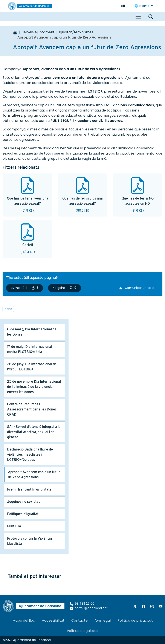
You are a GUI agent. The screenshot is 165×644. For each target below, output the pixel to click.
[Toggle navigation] (138, 17)
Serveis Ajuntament (38, 32)
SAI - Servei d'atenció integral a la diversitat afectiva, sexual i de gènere (34, 432)
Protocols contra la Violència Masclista (30, 541)
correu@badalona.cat (89, 608)
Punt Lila (14, 526)
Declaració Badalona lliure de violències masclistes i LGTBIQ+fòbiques (30, 454)
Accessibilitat (53, 620)
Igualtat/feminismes (76, 32)
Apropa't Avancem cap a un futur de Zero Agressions (34, 474)
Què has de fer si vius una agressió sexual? (82, 201)
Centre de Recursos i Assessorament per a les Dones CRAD (32, 409)
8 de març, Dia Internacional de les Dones (32, 332)
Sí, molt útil (24, 288)
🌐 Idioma (142, 6)
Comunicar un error (137, 288)
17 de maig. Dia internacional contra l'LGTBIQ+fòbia (30, 349)
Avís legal (103, 620)
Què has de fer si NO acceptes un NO (138, 201)
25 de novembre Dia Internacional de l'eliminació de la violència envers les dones (34, 387)
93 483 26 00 (82, 604)
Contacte (79, 620)
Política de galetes (82, 631)
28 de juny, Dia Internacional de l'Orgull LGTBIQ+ (32, 367)
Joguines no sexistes (24, 502)
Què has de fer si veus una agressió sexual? (28, 201)
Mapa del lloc (24, 620)
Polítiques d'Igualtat (23, 514)
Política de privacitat (135, 620)
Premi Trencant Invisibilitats (29, 489)
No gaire (65, 288)
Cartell (28, 245)
